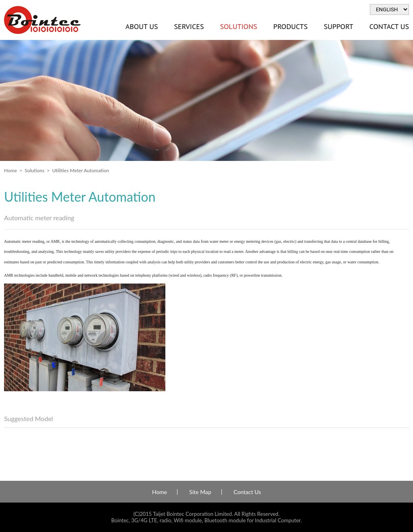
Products (291, 26)
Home (10, 170)
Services (189, 26)
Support (339, 26)
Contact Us (247, 492)
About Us (142, 26)
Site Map (200, 492)
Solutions (238, 26)
